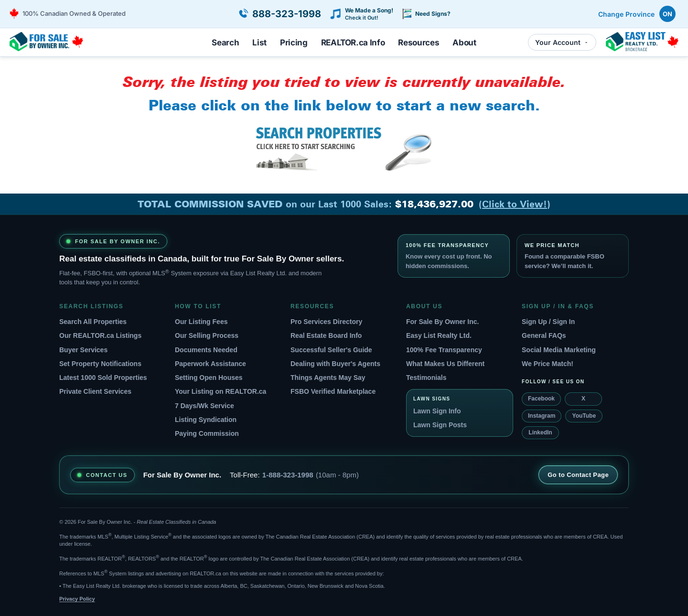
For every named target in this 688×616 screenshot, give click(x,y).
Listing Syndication (206, 420)
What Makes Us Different (445, 364)
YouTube (584, 416)
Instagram (542, 416)
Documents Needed (206, 350)
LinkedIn (540, 432)
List (259, 43)
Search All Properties (93, 322)
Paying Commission (207, 433)
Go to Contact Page (578, 475)
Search (225, 43)
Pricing (294, 43)
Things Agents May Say (328, 378)
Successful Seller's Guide (331, 350)
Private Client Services (95, 391)
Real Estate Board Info (326, 335)
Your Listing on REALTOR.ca (220, 391)
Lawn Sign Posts (440, 425)
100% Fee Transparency (444, 350)
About (464, 43)
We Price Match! (548, 364)
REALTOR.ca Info (353, 43)
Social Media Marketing (559, 350)
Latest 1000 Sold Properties (103, 378)
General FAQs (544, 335)
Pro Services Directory (326, 322)
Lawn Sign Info (437, 411)
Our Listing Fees (201, 322)
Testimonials (426, 378)
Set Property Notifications (100, 364)
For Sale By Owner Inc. (443, 322)
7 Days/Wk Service (204, 406)
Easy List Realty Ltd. (439, 335)
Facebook (541, 399)
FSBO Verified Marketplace (333, 391)
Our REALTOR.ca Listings (100, 335)
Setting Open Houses (209, 378)
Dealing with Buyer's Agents (335, 364)
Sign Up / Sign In (548, 322)
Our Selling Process (207, 335)
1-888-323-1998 (288, 475)
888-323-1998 (287, 14)
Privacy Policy (77, 599)
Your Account (562, 42)
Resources (419, 43)
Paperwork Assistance (210, 364)
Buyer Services (83, 350)
